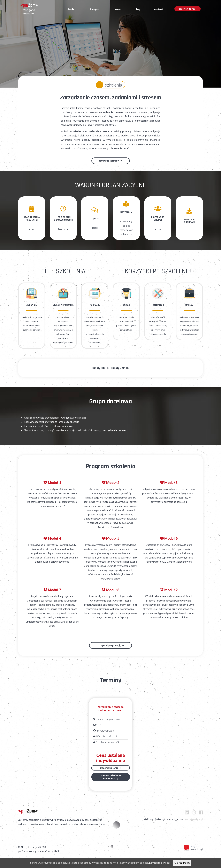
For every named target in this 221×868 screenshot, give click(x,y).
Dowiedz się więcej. (160, 863)
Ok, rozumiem (182, 863)
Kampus (95, 9)
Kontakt (158, 9)
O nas (118, 9)
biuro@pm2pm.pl (194, 819)
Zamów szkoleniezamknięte (111, 777)
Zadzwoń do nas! (188, 9)
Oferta (71, 9)
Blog (138, 9)
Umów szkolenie (109, 768)
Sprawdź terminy (109, 161)
